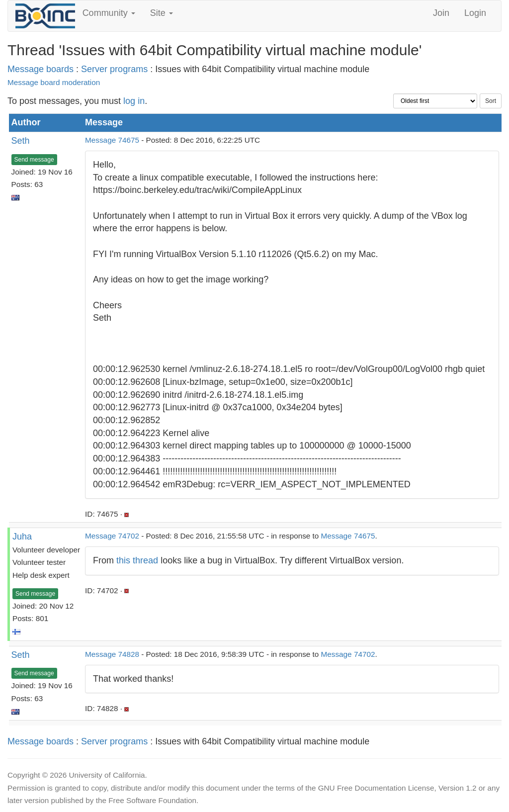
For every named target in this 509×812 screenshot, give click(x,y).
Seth (21, 141)
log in (134, 101)
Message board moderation (54, 82)
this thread (137, 560)
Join (441, 13)
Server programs (114, 69)
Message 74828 (112, 654)
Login (475, 13)
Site (162, 13)
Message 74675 (112, 140)
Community (109, 13)
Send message (34, 160)
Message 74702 (112, 536)
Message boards (41, 69)
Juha (22, 537)
